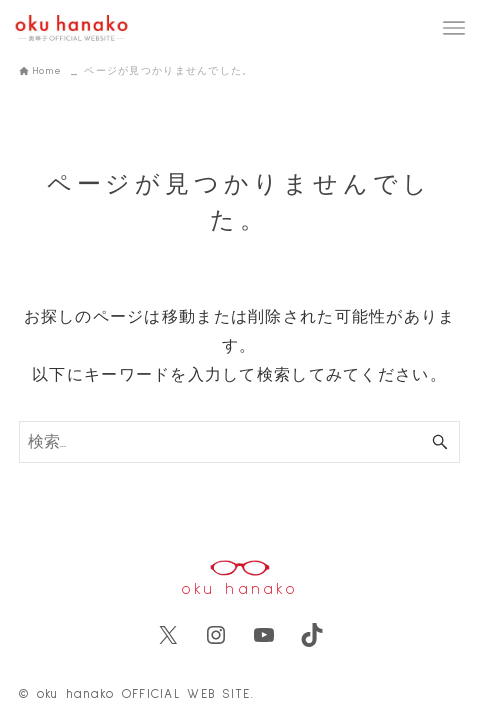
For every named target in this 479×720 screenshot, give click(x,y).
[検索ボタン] (440, 442)
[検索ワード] (239, 442)
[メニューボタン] (454, 28)
